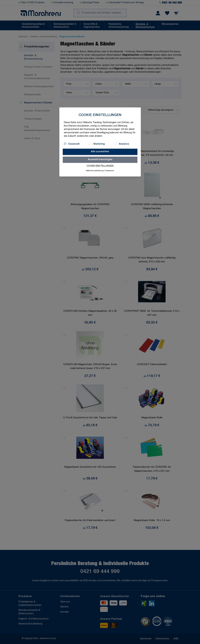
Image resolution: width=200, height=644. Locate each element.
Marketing (99, 144)
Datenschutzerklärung (95, 171)
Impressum (110, 171)
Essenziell (74, 144)
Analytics (124, 144)
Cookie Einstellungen (100, 166)
